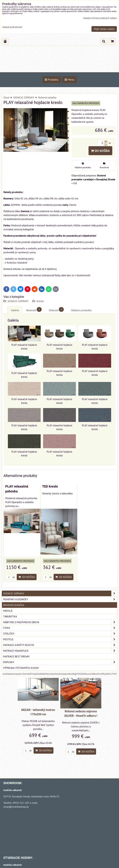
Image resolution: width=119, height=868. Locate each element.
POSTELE (60, 639)
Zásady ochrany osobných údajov (100, 18)
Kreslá (40, 301)
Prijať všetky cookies (104, 29)
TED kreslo (50, 486)
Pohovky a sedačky (60, 599)
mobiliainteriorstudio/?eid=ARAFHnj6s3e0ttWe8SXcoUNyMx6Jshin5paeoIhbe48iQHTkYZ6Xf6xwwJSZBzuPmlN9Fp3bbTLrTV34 (60, 674)
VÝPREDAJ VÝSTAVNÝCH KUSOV (21, 668)
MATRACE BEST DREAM (16, 656)
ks (10, 577)
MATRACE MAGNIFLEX (60, 651)
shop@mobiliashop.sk (16, 807)
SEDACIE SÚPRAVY (18, 301)
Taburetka (10, 616)
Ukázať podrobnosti (12, 27)
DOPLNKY (60, 662)
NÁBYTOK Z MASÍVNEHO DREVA (60, 622)
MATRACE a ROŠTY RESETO (60, 645)
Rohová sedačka (14, 605)
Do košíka (100, 151)
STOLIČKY (60, 634)
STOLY (60, 628)
